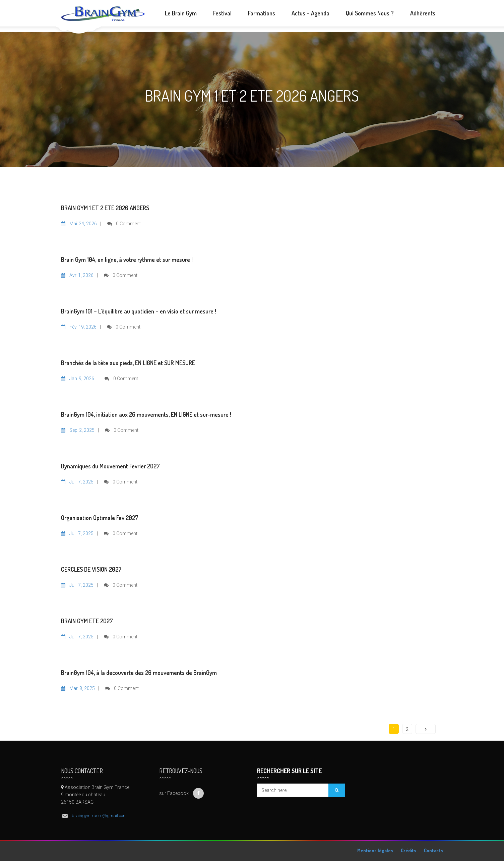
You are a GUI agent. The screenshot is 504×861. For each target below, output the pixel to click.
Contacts (433, 850)
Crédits (408, 850)
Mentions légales (375, 850)
